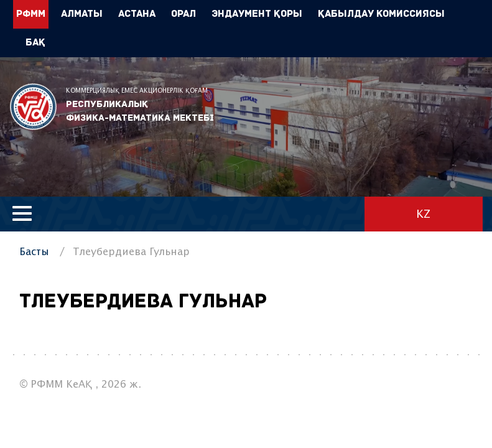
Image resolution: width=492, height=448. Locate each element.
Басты (34, 252)
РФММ (33, 107)
